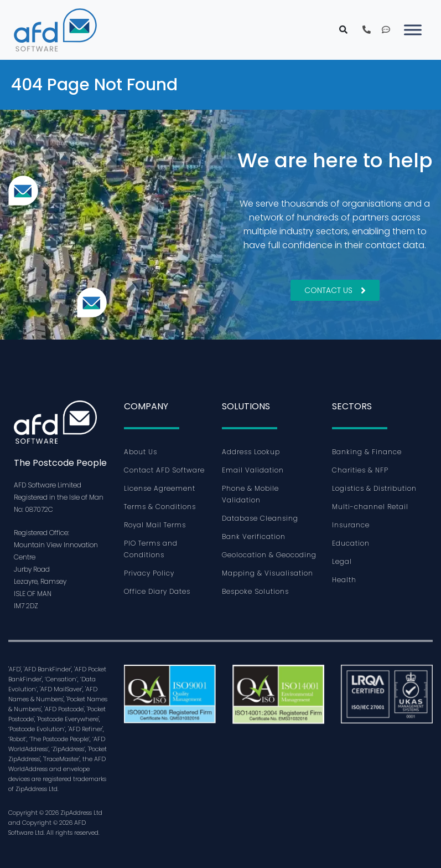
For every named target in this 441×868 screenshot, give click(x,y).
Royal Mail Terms (155, 525)
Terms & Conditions (160, 507)
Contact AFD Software (164, 470)
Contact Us (335, 290)
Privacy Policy (149, 573)
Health (344, 580)
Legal (342, 561)
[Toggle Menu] (413, 30)
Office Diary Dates (157, 591)
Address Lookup (251, 452)
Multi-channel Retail (370, 507)
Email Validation (253, 470)
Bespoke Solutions (255, 591)
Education (351, 543)
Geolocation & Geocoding (269, 555)
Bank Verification (254, 536)
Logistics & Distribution (374, 488)
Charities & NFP (360, 470)
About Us (141, 452)
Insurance (351, 525)
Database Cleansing (260, 518)
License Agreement (160, 488)
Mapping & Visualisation (268, 573)
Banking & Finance (367, 452)
